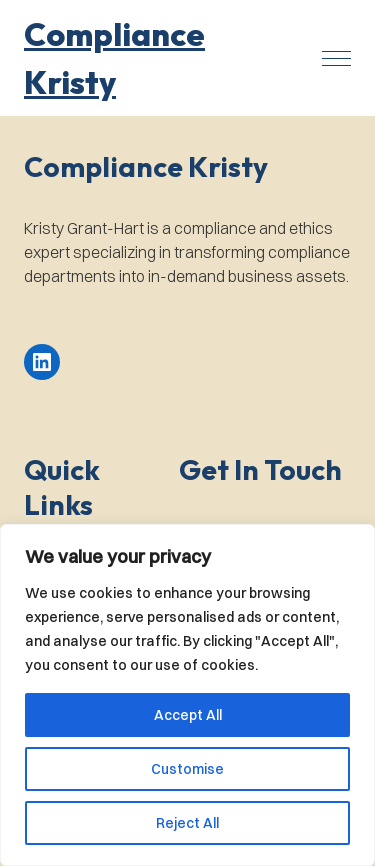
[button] (157, 58)
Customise (187, 769)
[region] (187, 695)
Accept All (188, 715)
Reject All (187, 823)
